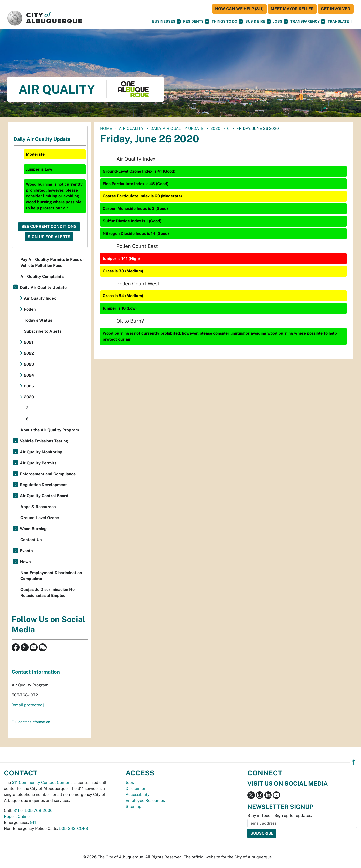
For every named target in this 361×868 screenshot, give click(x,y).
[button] (338, 22)
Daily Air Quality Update (177, 129)
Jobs (281, 22)
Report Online (17, 817)
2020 (215, 129)
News (25, 562)
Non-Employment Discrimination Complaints (51, 576)
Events (26, 551)
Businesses (166, 22)
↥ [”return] (354, 762)
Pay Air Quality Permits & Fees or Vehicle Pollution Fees (52, 262)
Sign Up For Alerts (49, 237)
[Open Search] (352, 22)
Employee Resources (145, 801)
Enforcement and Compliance (48, 474)
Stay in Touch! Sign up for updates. (280, 816)
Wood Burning (33, 529)
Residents (196, 22)
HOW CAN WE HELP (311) (239, 9)
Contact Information (36, 672)
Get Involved (336, 9)
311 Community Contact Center (41, 783)
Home (106, 129)
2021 (29, 342)
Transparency (308, 22)
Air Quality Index (40, 298)
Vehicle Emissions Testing (44, 441)
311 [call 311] (16, 811)
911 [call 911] (33, 822)
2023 (29, 364)
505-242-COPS (74, 828)
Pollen (30, 309)
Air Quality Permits (38, 463)
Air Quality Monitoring (41, 452)
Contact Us (31, 540)
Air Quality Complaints (42, 276)
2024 (29, 375)
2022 (29, 353)
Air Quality (131, 129)
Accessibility (138, 795)
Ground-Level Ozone (40, 518)
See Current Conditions (49, 227)
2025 (29, 386)
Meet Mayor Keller (292, 9)
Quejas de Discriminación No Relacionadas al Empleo (47, 593)
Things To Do (227, 22)
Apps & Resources (38, 507)
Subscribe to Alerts (43, 331)
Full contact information (31, 722)
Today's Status (38, 320)
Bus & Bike (258, 22)
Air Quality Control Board (44, 496)
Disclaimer (135, 789)
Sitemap (134, 807)
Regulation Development (43, 485)
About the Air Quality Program (50, 430)
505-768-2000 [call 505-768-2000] (39, 811)
